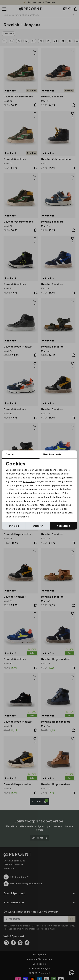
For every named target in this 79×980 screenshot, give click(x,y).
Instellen (14, 526)
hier (63, 505)
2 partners (29, 482)
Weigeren (38, 526)
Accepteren (63, 526)
